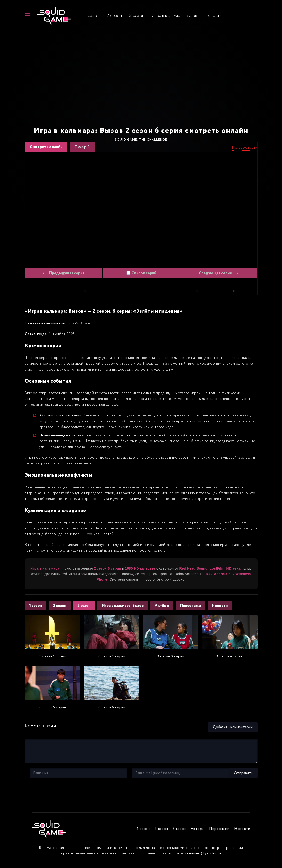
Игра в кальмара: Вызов (172, 17)
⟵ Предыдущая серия (64, 276)
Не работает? (245, 150)
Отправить (39, 776)
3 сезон (134, 17)
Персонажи (196, 609)
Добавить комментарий (233, 730)
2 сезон (111, 17)
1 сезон (89, 17)
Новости (210, 17)
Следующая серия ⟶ (218, 276)
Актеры (197, 832)
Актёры (166, 609)
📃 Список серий (141, 276)
